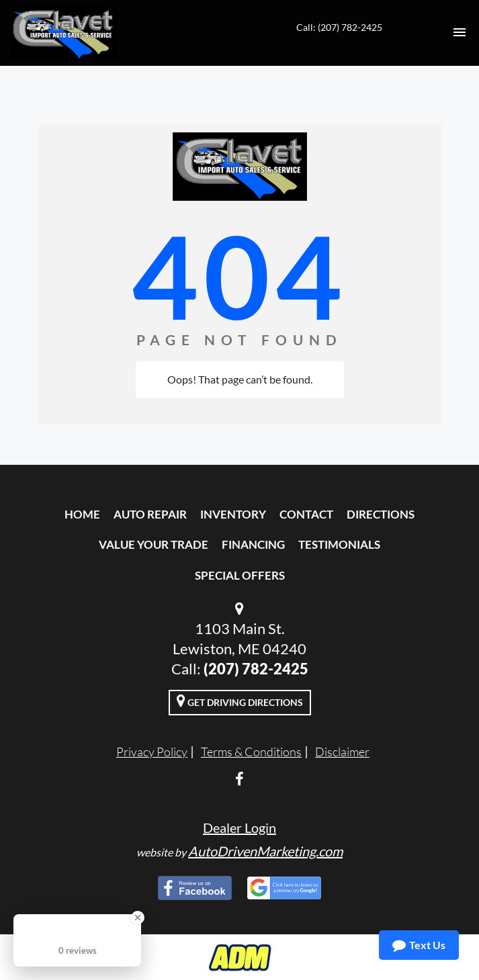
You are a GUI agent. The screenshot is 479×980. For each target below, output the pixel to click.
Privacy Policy (152, 752)
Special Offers (240, 575)
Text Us (419, 945)
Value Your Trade (154, 544)
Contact (306, 514)
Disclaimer (342, 752)
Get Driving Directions (240, 701)
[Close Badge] (138, 918)
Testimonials (339, 544)
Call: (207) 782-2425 (339, 27)
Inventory (233, 514)
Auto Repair (150, 514)
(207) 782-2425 (256, 669)
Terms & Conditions (251, 752)
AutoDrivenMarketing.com (265, 851)
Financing (253, 544)
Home (82, 514)
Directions (381, 514)
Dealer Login (239, 828)
